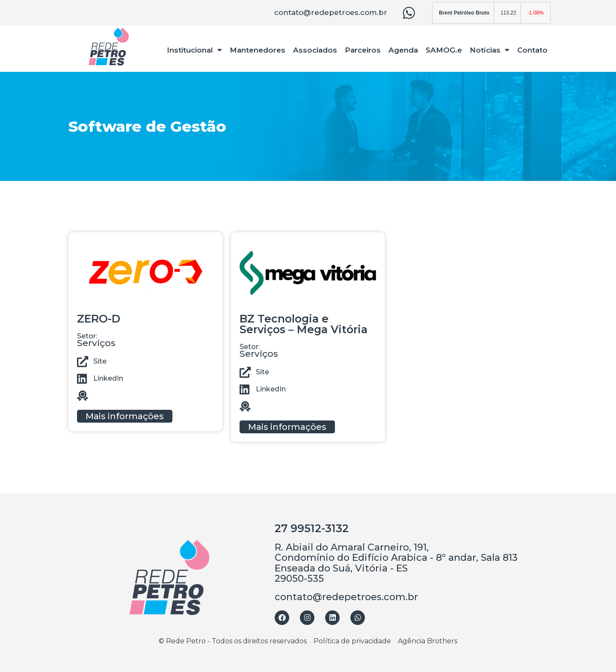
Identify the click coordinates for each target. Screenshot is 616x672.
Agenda (403, 50)
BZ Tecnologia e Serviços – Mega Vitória (304, 324)
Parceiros (363, 50)
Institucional (194, 50)
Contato (532, 50)
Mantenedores (258, 50)
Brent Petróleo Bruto (464, 13)
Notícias (490, 50)
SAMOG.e (444, 50)
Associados (315, 50)
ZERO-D (99, 319)
